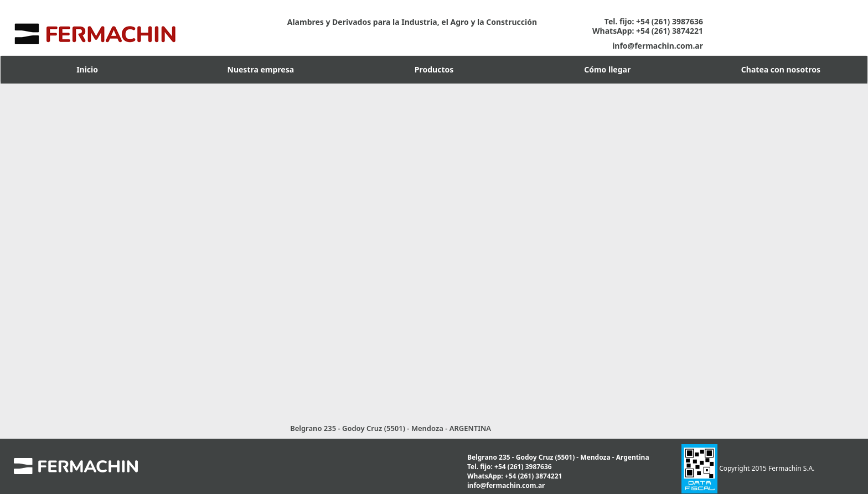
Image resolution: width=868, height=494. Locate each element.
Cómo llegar (607, 69)
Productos (434, 69)
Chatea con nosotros (781, 69)
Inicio (87, 69)
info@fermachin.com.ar (658, 46)
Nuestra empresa (261, 69)
